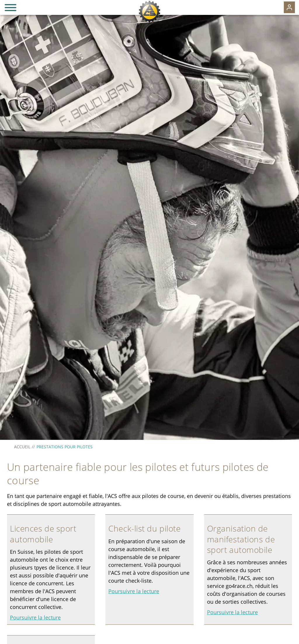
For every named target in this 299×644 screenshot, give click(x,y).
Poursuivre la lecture (35, 617)
